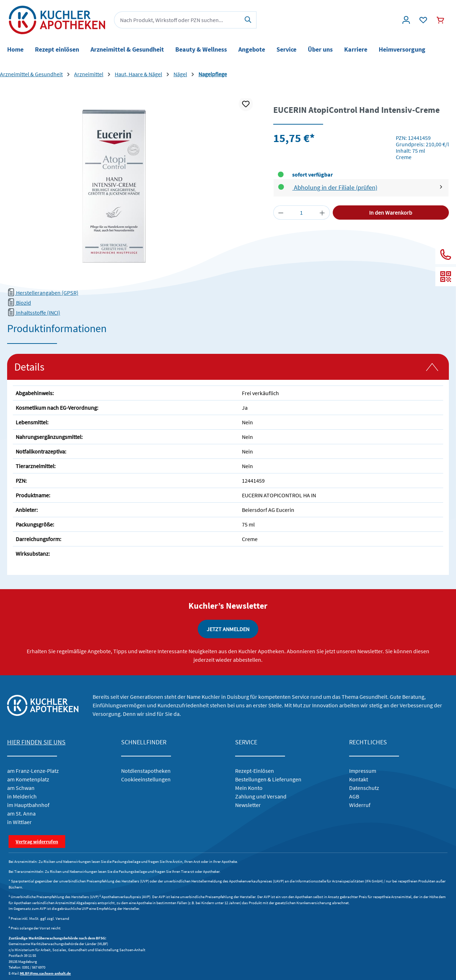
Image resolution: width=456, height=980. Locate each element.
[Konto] (406, 20)
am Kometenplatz (28, 779)
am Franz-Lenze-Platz (33, 771)
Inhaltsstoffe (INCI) (34, 313)
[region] (133, 186)
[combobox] (177, 20)
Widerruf (360, 805)
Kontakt (359, 779)
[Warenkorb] (440, 20)
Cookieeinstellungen (146, 779)
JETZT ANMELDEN (228, 629)
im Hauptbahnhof (28, 805)
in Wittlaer (19, 822)
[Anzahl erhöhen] (322, 213)
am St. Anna (21, 813)
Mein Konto (249, 788)
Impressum (363, 771)
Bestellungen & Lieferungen (268, 779)
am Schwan (21, 788)
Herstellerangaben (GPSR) (43, 293)
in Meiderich (22, 796)
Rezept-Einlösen (255, 771)
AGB (354, 796)
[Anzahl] (301, 213)
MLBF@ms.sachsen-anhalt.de (45, 973)
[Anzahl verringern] (281, 213)
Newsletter (248, 805)
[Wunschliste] (423, 20)
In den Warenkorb (391, 213)
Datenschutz (364, 788)
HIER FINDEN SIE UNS (36, 742)
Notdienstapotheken (146, 771)
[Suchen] (248, 20)
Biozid (19, 303)
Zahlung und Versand (261, 796)
